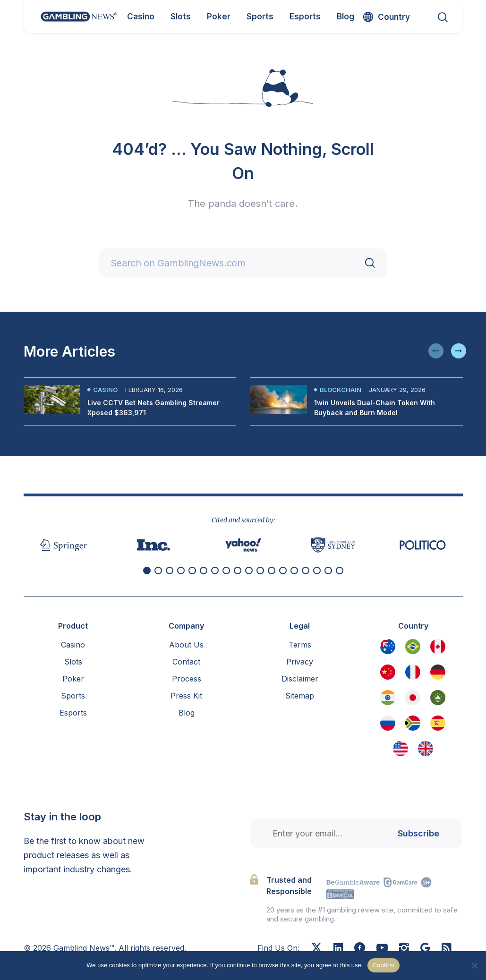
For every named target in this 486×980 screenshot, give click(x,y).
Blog (187, 713)
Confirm (383, 965)
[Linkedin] (338, 948)
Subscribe (418, 833)
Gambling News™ (84, 948)
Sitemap (300, 696)
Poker (73, 679)
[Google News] (425, 949)
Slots (73, 662)
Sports (73, 696)
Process (187, 679)
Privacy (300, 662)
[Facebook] (360, 949)
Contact (186, 662)
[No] (474, 965)
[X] (316, 949)
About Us (186, 645)
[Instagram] (404, 949)
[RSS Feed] (447, 949)
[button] (436, 351)
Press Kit (186, 696)
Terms (300, 645)
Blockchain (341, 390)
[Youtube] (382, 949)
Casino (105, 390)
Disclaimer (300, 679)
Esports (73, 713)
